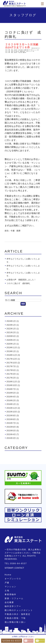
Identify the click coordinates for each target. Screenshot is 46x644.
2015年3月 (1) (13, 438)
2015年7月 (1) (13, 423)
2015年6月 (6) (13, 427)
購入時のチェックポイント (19, 610)
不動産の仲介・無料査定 (18, 614)
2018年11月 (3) (13, 355)
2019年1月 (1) (13, 351)
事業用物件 (11, 594)
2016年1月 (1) (13, 404)
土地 (7, 591)
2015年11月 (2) (13, 408)
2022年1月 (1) (13, 329)
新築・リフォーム (14, 598)
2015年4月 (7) (13, 434)
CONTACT (20, 568)
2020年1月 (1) (13, 344)
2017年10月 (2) (13, 363)
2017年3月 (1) (13, 374)
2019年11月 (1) (13, 348)
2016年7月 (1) (13, 389)
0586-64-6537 (19, 563)
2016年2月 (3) (13, 400)
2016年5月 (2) (13, 393)
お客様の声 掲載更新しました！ (21, 280)
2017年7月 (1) (13, 366)
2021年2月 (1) (13, 332)
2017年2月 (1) (13, 378)
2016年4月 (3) (13, 397)
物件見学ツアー (13, 606)
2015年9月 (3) (13, 416)
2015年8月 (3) (13, 419)
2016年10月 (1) (13, 385)
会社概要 (9, 602)
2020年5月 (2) (13, 336)
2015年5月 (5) (13, 431)
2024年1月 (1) (13, 321)
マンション (11, 587)
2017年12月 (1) (13, 359)
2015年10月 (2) (13, 412)
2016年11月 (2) (13, 382)
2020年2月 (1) (13, 340)
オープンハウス (13, 579)
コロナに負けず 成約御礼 (18, 283)
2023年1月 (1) (13, 325)
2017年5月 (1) (13, 370)
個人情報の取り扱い (15, 622)
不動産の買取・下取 (15, 618)
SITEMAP (9, 568)
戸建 (7, 583)
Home (8, 575)
